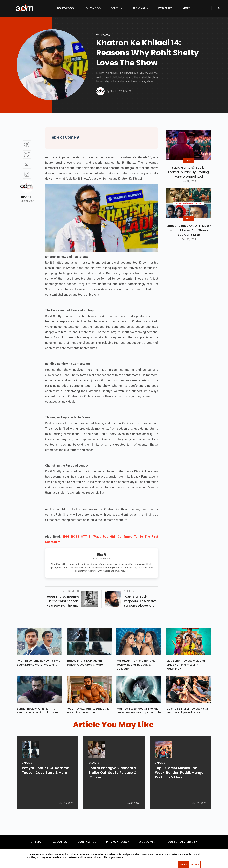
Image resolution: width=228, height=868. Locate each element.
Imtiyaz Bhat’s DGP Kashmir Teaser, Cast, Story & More (85, 664)
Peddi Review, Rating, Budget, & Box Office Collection (88, 712)
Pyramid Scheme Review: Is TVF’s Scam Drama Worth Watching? (39, 664)
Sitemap (37, 843)
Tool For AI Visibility (182, 843)
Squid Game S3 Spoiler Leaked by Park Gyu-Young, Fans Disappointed (189, 172)
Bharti (27, 197)
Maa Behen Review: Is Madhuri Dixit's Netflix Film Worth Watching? (186, 666)
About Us (60, 843)
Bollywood (58, 8)
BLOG (189, 160)
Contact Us (87, 843)
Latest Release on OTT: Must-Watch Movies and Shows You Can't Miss (189, 230)
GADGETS (27, 776)
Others (180, 8)
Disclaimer (147, 843)
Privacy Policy (118, 843)
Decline (195, 865)
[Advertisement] (12, 69)
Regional (132, 8)
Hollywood (85, 8)
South (108, 8)
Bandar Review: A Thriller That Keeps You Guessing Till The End (38, 712)
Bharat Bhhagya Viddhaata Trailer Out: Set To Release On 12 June (114, 786)
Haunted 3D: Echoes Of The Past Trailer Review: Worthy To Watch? (139, 712)
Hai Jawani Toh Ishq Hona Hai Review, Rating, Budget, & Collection (136, 666)
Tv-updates (103, 35)
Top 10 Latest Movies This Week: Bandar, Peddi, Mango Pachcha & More (179, 786)
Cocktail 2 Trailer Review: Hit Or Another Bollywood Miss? (187, 712)
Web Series (158, 8)
